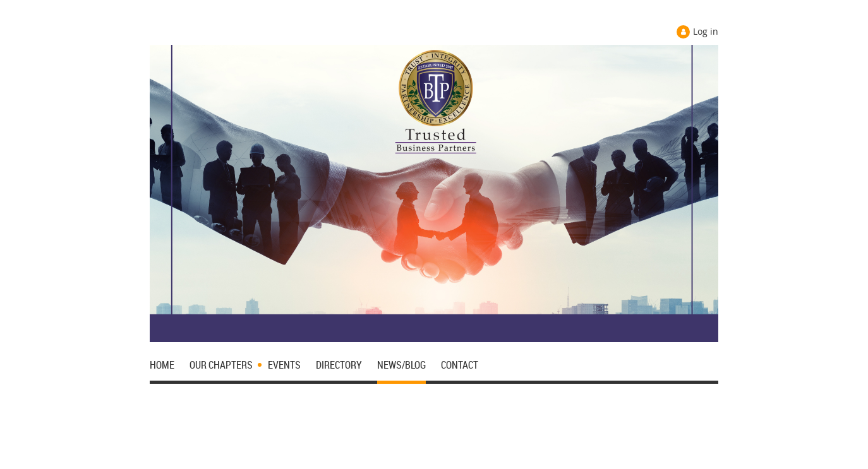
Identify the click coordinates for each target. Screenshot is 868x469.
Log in (706, 31)
